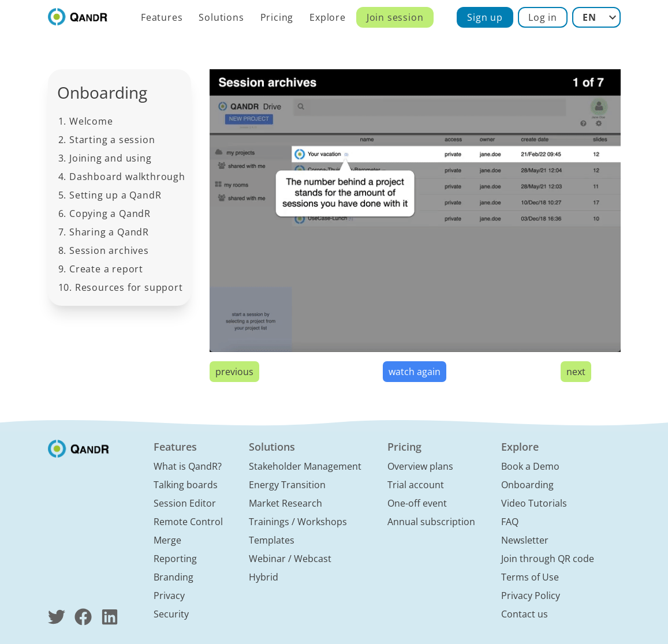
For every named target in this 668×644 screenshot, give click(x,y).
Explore (328, 17)
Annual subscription (431, 522)
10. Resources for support (121, 287)
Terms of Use (530, 577)
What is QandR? (188, 466)
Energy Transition (287, 485)
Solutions (221, 17)
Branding (173, 577)
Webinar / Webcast (290, 559)
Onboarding (527, 485)
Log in (543, 17)
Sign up (485, 17)
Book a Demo (530, 466)
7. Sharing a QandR (104, 232)
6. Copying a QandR (105, 214)
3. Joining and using (105, 158)
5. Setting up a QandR (110, 195)
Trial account (416, 485)
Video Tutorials (534, 503)
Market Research (286, 503)
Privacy (169, 596)
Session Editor (185, 503)
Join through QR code (548, 559)
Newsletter (525, 540)
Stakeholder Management (305, 466)
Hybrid (264, 577)
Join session (395, 17)
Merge (167, 540)
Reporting (175, 559)
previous (234, 372)
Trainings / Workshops (298, 522)
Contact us (525, 614)
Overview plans (420, 466)
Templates (272, 540)
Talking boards (186, 485)
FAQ (510, 522)
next (576, 372)
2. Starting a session (107, 140)
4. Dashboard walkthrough (122, 177)
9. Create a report (101, 269)
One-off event (417, 503)
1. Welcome (86, 121)
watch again (415, 372)
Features (162, 17)
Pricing (277, 17)
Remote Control (188, 522)
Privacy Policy (531, 596)
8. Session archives (104, 250)
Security (171, 614)
